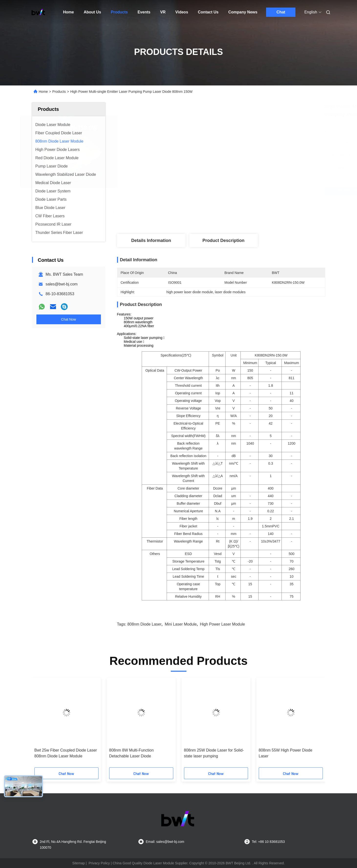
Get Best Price (250, 191)
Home (68, 12)
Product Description (223, 241)
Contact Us (208, 12)
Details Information (151, 241)
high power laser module (222, 624)
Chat (281, 12)
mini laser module (181, 624)
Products (119, 12)
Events (144, 12)
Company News (243, 12)
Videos (182, 12)
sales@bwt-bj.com (62, 284)
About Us (92, 12)
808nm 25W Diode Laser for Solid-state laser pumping (214, 753)
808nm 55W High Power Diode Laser (286, 753)
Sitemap (79, 863)
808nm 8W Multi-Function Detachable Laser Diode (131, 753)
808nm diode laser (144, 624)
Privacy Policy (99, 863)
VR (163, 12)
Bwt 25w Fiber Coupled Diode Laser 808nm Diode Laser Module (66, 753)
